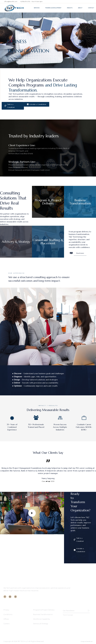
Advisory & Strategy (41, 624)
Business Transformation (43, 614)
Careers (6, 624)
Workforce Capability (41, 619)
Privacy (6, 610)
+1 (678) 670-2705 (25, 1)
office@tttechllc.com (11, 1)
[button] (46, 481)
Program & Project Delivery (44, 610)
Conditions (8, 614)
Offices (6, 619)
